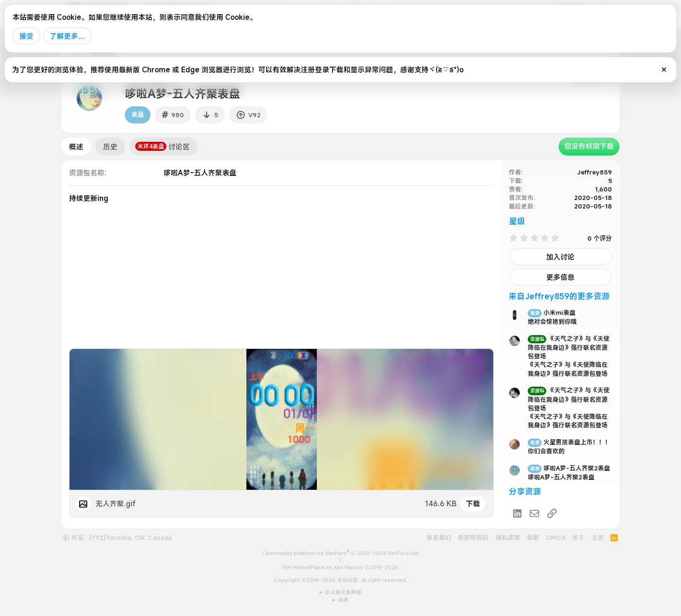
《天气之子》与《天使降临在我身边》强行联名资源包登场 (569, 347)
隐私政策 (508, 538)
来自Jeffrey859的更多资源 (559, 296)
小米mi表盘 (552, 312)
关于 (578, 538)
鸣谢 (343, 600)
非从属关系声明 (343, 592)
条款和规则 (473, 538)
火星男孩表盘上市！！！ (569, 442)
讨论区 (162, 147)
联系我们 (439, 538)
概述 (76, 147)
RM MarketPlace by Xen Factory (340, 567)
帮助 (533, 538)
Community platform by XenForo (341, 553)
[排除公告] (664, 69)
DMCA (556, 538)
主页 (598, 538)
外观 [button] (74, 538)
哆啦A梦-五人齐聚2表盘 (569, 468)
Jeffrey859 (595, 172)
